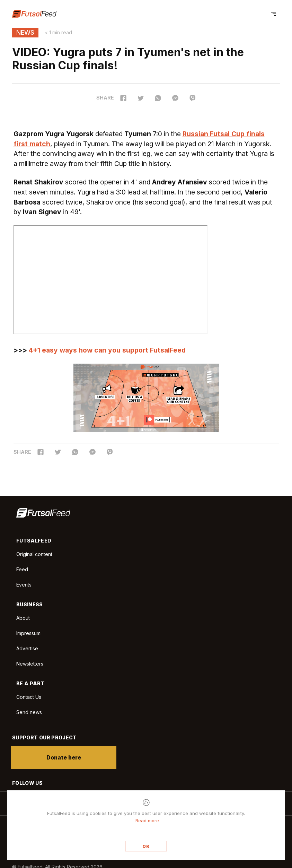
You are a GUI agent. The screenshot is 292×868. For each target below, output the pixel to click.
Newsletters (30, 664)
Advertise (27, 648)
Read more (147, 821)
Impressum (28, 633)
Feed (22, 569)
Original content (34, 554)
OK (146, 846)
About (23, 618)
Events (24, 585)
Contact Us (29, 697)
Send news (29, 712)
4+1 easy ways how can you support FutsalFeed (107, 350)
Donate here (65, 757)
